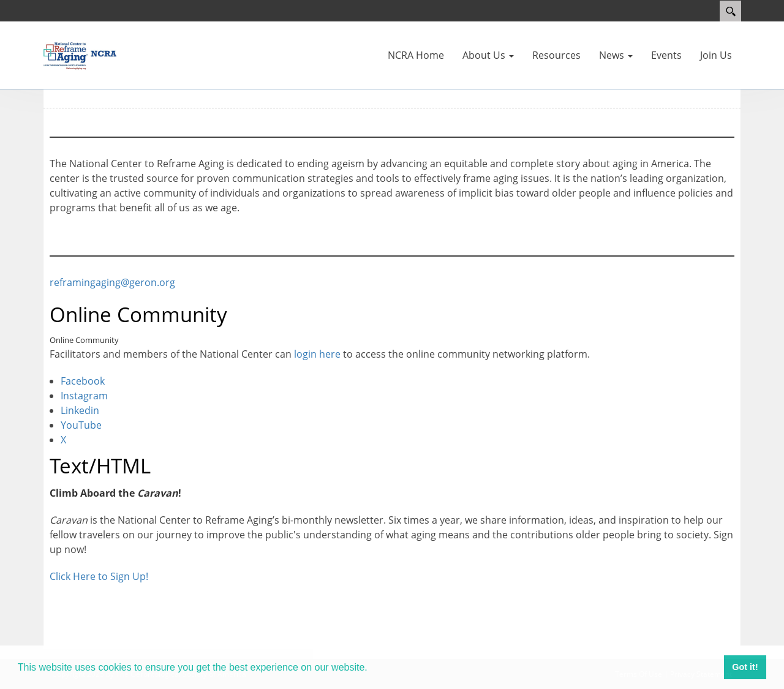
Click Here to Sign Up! (99, 576)
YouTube (81, 425)
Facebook (83, 381)
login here (317, 354)
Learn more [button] (399, 667)
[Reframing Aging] (80, 54)
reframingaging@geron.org (112, 282)
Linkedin (80, 410)
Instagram (84, 396)
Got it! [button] (745, 667)
